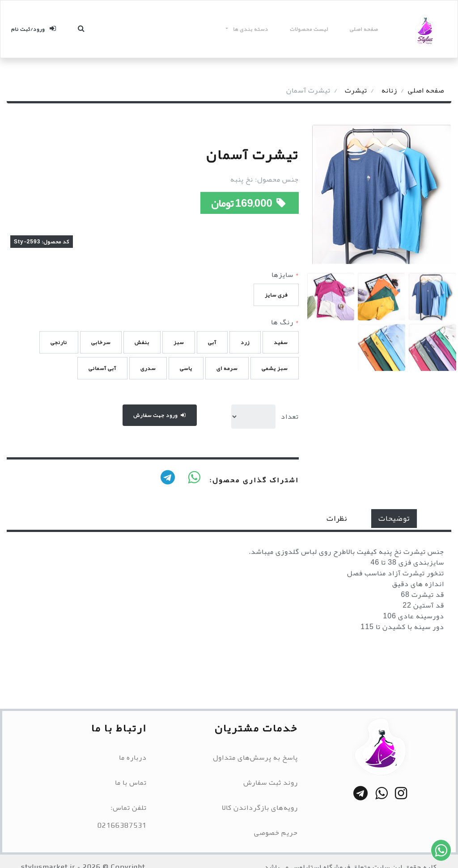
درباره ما (133, 757)
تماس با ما (131, 783)
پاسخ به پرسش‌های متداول (255, 757)
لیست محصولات (309, 29)
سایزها (285, 275)
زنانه (389, 90)
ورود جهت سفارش (160, 415)
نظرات (337, 518)
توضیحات (394, 518)
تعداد (290, 417)
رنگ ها (285, 322)
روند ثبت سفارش (271, 783)
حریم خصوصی (276, 833)
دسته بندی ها (250, 29)
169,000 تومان (250, 203)
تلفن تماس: (129, 808)
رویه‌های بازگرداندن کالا (260, 808)
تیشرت (356, 90)
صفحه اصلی (364, 29)
